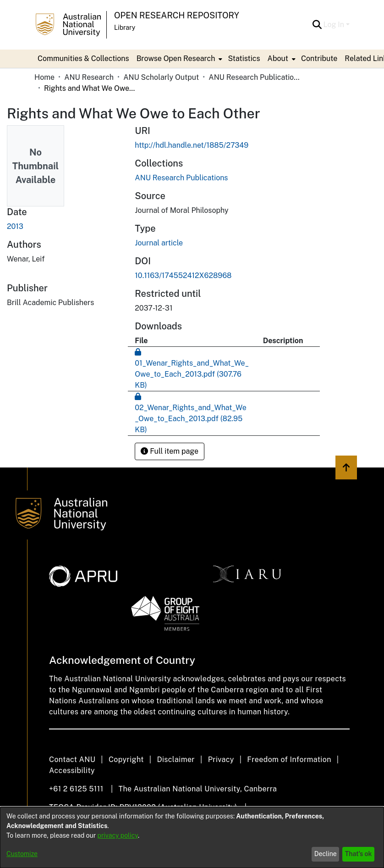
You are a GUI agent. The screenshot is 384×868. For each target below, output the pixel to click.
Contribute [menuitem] (319, 58)
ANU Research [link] (89, 77)
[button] (317, 25)
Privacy (221, 759)
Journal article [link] (159, 243)
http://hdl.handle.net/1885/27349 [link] (192, 145)
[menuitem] (179, 59)
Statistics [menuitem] (244, 58)
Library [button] (125, 28)
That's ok (359, 854)
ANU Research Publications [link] (254, 77)
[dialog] (192, 837)
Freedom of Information (289, 759)
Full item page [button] (170, 451)
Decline (326, 854)
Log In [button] (335, 25)
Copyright (126, 759)
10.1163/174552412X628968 (183, 275)
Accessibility (72, 771)
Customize (22, 854)
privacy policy (118, 835)
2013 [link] (15, 226)
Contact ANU (72, 759)
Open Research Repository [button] (177, 15)
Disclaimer (176, 759)
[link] (181, 178)
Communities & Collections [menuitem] (83, 58)
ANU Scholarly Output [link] (161, 77)
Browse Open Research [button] (176, 58)
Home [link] (44, 77)
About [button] (278, 58)
